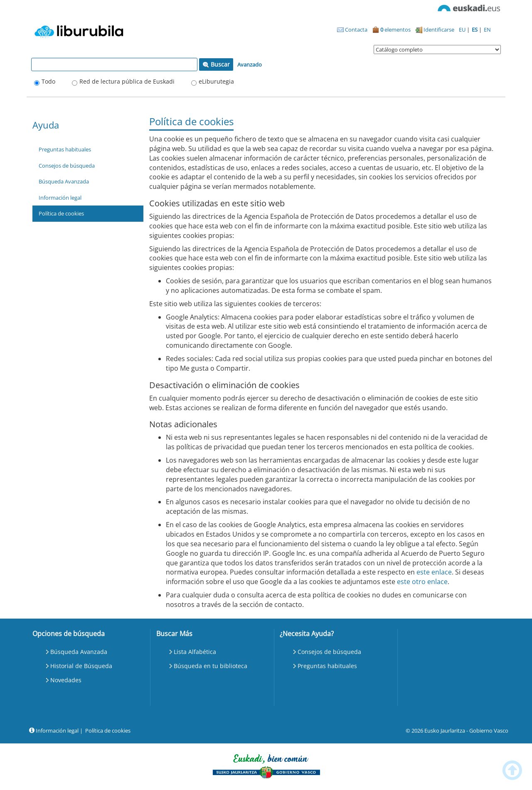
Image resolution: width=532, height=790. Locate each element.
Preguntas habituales (65, 149)
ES (475, 30)
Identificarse (435, 30)
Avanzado (250, 64)
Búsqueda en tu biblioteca (211, 666)
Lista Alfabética (195, 652)
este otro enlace (422, 582)
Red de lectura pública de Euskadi (127, 81)
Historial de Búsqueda (81, 666)
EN (487, 30)
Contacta (352, 30)
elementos (392, 30)
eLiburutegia (216, 81)
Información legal (60, 198)
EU (463, 30)
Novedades (66, 680)
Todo (48, 81)
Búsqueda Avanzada (64, 181)
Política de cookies (61, 213)
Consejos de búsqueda (67, 166)
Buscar (216, 64)
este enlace (434, 572)
